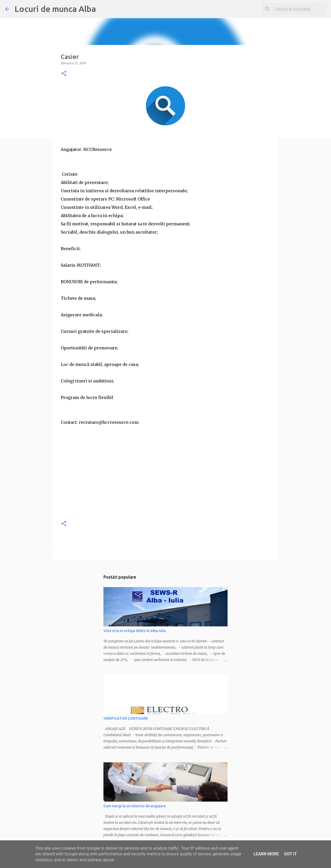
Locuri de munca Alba (55, 9)
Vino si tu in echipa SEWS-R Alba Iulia (135, 631)
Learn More (266, 854)
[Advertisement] (165, 479)
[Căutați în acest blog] (300, 9)
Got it (290, 854)
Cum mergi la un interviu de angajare (135, 806)
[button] (64, 74)
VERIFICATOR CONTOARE (126, 718)
